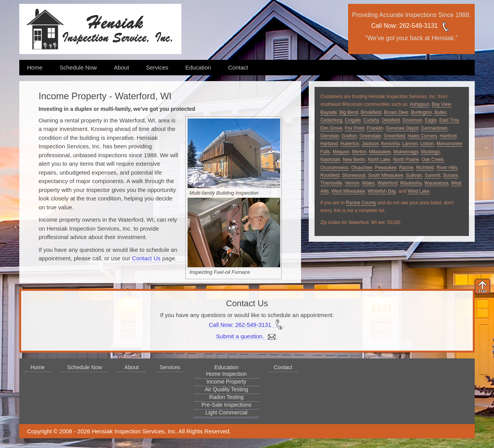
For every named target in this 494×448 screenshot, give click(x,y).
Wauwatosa (436, 183)
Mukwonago (406, 152)
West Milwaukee (348, 191)
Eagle (431, 120)
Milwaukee (380, 152)
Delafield (391, 120)
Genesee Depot (402, 128)
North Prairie (406, 160)
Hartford (448, 136)
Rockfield (330, 175)
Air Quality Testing (226, 389)
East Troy (449, 120)
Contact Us (146, 258)
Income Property (226, 382)
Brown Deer (396, 112)
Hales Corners (422, 136)
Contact (238, 67)
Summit (432, 175)
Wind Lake (419, 191)
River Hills (447, 168)
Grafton (349, 136)
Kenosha (390, 144)
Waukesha (411, 183)
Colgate (353, 120)
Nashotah (330, 160)
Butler (441, 112)
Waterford (387, 183)
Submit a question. (247, 336)
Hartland (329, 144)
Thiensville (331, 183)
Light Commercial (226, 412)
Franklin (375, 128)
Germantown (434, 128)
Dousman (412, 120)
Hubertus (350, 144)
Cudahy (371, 120)
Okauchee (362, 168)
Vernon (352, 183)
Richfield (425, 168)
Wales (368, 183)
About (121, 67)
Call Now (384, 26)
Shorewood (354, 175)
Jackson (370, 144)
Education (198, 67)
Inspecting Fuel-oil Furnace (220, 272)
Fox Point (354, 128)
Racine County (361, 203)
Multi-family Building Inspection (224, 193)
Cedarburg (331, 120)
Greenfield (394, 136)
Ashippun (420, 104)
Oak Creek (432, 160)
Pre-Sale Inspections (226, 405)
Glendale (330, 136)
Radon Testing (226, 397)
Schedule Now (78, 67)
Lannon (410, 144)
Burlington (421, 112)
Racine (406, 168)
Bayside (329, 112)
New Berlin (354, 160)
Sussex (451, 175)
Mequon (341, 152)
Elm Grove (331, 128)
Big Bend (349, 112)
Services (157, 67)
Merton (359, 152)
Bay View (442, 104)
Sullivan (414, 175)
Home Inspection (226, 374)
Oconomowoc (334, 168)
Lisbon (427, 144)
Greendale (370, 136)
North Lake (379, 160)
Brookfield (371, 112)
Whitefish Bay (382, 191)
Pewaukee (386, 168)
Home (35, 67)
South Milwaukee (385, 175)
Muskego (431, 152)
